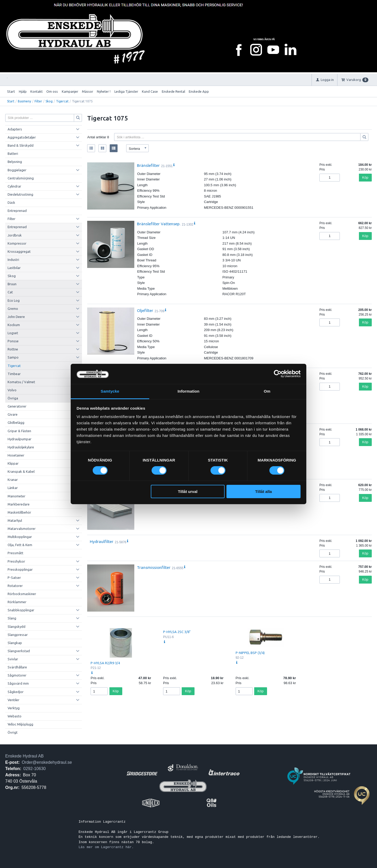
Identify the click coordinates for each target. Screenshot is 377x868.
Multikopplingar (20, 537)
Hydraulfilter (102, 541)
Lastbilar (14, 268)
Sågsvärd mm (18, 683)
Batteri (13, 153)
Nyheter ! (104, 91)
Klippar (13, 463)
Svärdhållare (17, 667)
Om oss (52, 91)
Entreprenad (17, 211)
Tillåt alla (263, 491)
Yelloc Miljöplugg (20, 724)
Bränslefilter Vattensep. (159, 224)
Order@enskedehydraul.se (47, 762)
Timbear (14, 374)
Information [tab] (188, 391)
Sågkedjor (16, 692)
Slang (12, 618)
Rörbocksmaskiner (22, 594)
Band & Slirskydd (21, 145)
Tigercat (62, 101)
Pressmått (15, 553)
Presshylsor (16, 561)
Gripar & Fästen (19, 431)
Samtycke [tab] (110, 391)
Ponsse (13, 341)
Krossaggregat (19, 251)
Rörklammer (17, 602)
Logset (13, 333)
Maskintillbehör (19, 512)
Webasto (15, 716)
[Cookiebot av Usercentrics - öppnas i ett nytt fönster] (278, 374)
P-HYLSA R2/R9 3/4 (105, 663)
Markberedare (19, 504)
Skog (49, 101)
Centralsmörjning (21, 178)
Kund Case (150, 91)
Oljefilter (145, 310)
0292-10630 (34, 769)
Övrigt (13, 732)
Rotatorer (15, 586)
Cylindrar (14, 186)
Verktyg (14, 708)
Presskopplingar (20, 569)
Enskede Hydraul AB (24, 756)
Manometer (16, 496)
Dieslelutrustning (20, 194)
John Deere (16, 317)
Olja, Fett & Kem (20, 545)
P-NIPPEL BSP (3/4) (250, 653)
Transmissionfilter (154, 567)
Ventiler (13, 700)
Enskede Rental (173, 91)
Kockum (14, 325)
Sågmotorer (17, 675)
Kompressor (17, 243)
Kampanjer (70, 91)
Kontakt (37, 91)
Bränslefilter (148, 165)
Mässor (88, 91)
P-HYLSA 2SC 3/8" (177, 632)
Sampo (13, 357)
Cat (10, 292)
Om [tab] (267, 391)
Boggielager (17, 170)
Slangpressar (18, 635)
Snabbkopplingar (21, 610)
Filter (38, 101)
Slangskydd (16, 627)
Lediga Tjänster (126, 91)
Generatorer (17, 406)
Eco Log (14, 300)
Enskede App (199, 91)
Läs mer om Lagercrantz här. (106, 847)
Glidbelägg (16, 422)
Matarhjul (15, 520)
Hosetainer (16, 455)
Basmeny (24, 101)
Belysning (15, 162)
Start (11, 91)
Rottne (13, 349)
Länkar (13, 488)
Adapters (15, 129)
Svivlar (13, 659)
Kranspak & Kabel (21, 471)
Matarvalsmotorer (22, 529)
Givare (13, 414)
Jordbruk (15, 235)
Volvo (12, 390)
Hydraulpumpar (20, 439)
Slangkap (15, 643)
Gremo (13, 309)
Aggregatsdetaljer (22, 137)
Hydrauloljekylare (21, 447)
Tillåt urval (188, 491)
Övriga (13, 398)
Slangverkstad (19, 651)
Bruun (12, 284)
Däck (11, 202)
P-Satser (14, 578)
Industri (13, 260)
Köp (365, 177)
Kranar (13, 480)
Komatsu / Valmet (21, 382)
